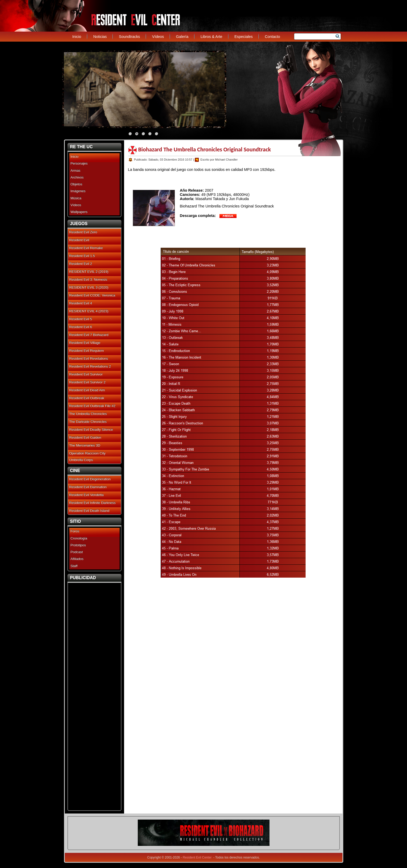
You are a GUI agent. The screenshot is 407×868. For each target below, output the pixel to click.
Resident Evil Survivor (86, 374)
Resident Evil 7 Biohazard (89, 335)
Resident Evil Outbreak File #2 (92, 406)
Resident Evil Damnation (88, 487)
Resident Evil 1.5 (82, 256)
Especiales (244, 37)
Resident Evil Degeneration (90, 479)
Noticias (100, 37)
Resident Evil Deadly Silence (91, 430)
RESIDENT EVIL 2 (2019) (89, 272)
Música (76, 198)
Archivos (77, 177)
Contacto (272, 37)
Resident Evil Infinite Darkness (92, 503)
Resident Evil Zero (83, 232)
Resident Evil (79, 240)
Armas (76, 170)
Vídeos (158, 37)
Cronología (79, 538)
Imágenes (78, 191)
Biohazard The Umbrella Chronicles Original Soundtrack (205, 149)
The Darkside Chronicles (88, 422)
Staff (74, 566)
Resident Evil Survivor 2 (87, 382)
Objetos (77, 184)
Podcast (77, 552)
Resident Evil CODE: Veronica (92, 295)
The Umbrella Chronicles (88, 414)
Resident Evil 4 (81, 303)
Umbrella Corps (81, 460)
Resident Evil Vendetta (87, 495)
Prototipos (78, 545)
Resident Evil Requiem (87, 351)
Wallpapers (79, 212)
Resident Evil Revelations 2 (90, 366)
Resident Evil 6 (81, 327)
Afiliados (77, 559)
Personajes (79, 163)
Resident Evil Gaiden (85, 437)
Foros (75, 531)
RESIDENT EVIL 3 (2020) (89, 287)
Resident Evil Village (85, 343)
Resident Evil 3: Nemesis (88, 279)
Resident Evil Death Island (89, 511)
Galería (182, 37)
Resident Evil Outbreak (87, 398)
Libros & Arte (211, 37)
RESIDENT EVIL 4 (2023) (89, 311)
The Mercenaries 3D (85, 445)
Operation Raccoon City (87, 453)
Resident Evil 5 (81, 319)
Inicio (77, 37)
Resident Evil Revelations (89, 358)
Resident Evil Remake (86, 248)
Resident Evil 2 (81, 264)
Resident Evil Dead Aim (87, 390)
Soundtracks (129, 37)
